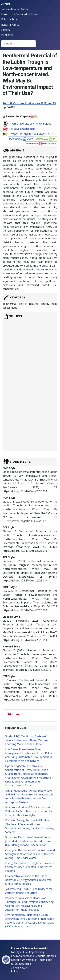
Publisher (7, 35)
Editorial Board (10, 19)
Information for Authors (16, 9)
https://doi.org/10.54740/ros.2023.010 (33, 134)
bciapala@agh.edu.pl (23, 129)
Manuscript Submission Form (19, 14)
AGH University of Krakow (26, 124)
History (6, 30)
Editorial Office (10, 25)
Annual (6, 4)
